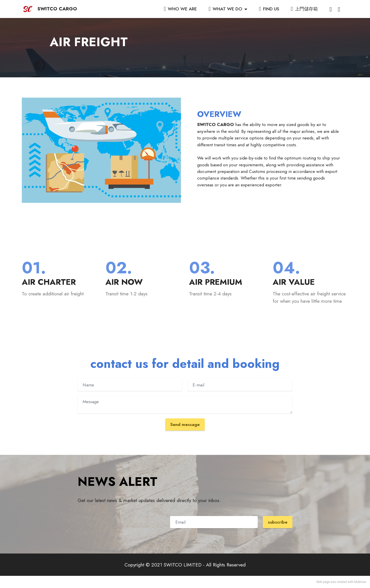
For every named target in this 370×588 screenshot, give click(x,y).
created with (345, 582)
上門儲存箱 (304, 9)
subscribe (278, 522)
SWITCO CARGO (57, 9)
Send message (185, 424)
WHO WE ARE (180, 9)
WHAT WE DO (225, 9)
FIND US (269, 9)
